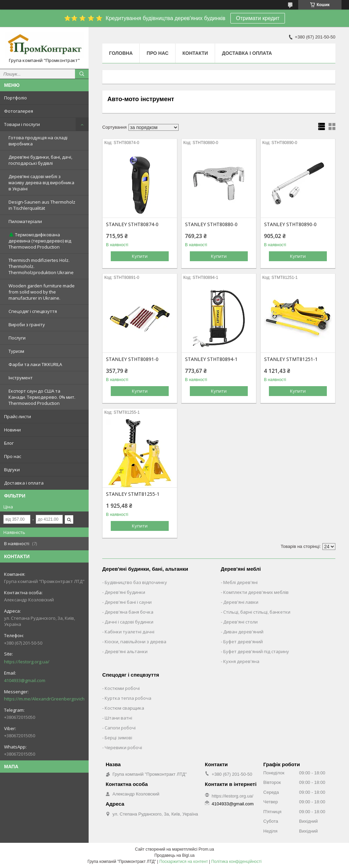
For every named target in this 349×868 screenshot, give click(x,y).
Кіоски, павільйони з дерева (135, 642)
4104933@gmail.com (25, 680)
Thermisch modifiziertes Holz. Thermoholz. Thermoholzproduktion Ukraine (41, 266)
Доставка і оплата (24, 483)
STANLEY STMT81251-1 (291, 359)
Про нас (13, 456)
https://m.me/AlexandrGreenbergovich (44, 699)
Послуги (17, 338)
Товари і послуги (22, 124)
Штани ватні (118, 718)
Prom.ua (206, 849)
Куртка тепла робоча (128, 698)
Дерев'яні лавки (241, 602)
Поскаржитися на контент (184, 862)
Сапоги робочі (120, 728)
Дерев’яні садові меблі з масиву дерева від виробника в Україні (41, 183)
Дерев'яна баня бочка (129, 612)
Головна (121, 53)
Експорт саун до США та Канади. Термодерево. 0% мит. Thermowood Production (42, 397)
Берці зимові (118, 738)
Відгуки (12, 470)
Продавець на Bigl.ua (174, 855)
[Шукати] (82, 74)
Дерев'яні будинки (125, 592)
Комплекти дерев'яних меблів (256, 592)
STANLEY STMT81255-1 (133, 494)
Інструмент (21, 378)
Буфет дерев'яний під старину (256, 651)
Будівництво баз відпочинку (136, 582)
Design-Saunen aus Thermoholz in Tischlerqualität (42, 205)
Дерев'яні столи (240, 622)
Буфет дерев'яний (243, 642)
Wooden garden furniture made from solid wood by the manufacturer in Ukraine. (42, 292)
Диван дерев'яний (243, 632)
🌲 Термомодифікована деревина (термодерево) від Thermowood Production (40, 241)
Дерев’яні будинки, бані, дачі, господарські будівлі (40, 160)
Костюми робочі (122, 688)
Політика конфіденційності (237, 862)
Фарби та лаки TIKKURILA (35, 364)
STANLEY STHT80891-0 (132, 359)
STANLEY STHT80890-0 (290, 224)
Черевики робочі (123, 747)
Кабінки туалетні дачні (130, 632)
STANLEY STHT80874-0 (132, 224)
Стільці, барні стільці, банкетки (257, 612)
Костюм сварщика (124, 708)
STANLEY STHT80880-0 (211, 224)
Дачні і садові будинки (129, 622)
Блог (9, 443)
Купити (140, 256)
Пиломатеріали (25, 221)
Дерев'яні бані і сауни (128, 602)
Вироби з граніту (27, 325)
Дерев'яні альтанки (126, 651)
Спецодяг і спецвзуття (33, 311)
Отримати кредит (258, 18)
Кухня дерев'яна (241, 661)
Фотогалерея (19, 111)
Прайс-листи (18, 416)
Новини (12, 430)
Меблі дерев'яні (240, 582)
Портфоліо (16, 98)
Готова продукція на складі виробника (38, 141)
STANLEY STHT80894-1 (211, 359)
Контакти (195, 53)
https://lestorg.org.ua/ (27, 662)
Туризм (16, 351)
